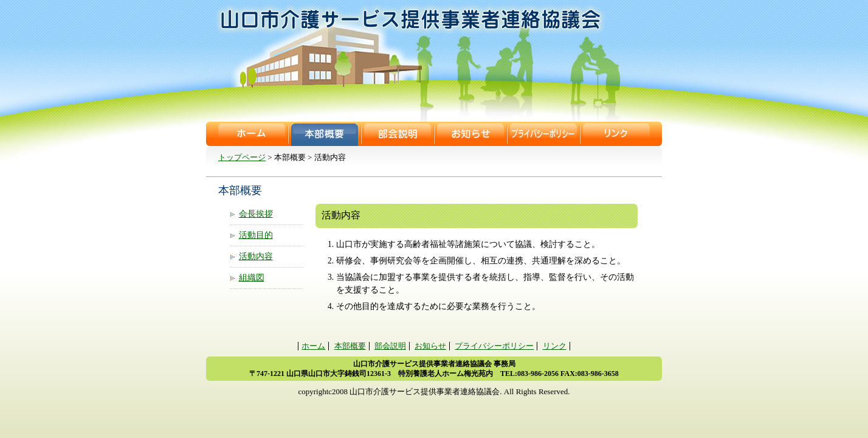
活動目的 (256, 235)
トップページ (242, 157)
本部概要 (325, 134)
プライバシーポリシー (543, 134)
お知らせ (470, 134)
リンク (616, 134)
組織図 (252, 278)
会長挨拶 (256, 214)
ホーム (252, 134)
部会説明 (398, 134)
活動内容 (256, 256)
